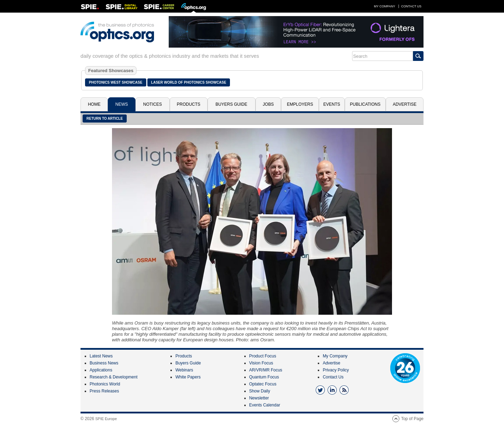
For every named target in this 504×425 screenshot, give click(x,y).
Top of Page (412, 419)
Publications (365, 104)
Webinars (184, 370)
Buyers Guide (232, 104)
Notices (152, 104)
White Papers (188, 377)
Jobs (268, 104)
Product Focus (263, 356)
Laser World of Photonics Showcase (189, 82)
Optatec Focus (263, 384)
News (122, 104)
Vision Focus (261, 363)
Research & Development (114, 377)
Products (188, 104)
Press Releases (104, 391)
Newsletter (259, 398)
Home (94, 104)
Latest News (101, 356)
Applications (101, 370)
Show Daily (260, 391)
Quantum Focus (264, 377)
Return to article (105, 119)
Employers (300, 104)
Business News (104, 363)
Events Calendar (265, 405)
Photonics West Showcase (116, 82)
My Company (384, 6)
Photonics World (105, 384)
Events (332, 104)
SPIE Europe (106, 419)
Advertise (405, 104)
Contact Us (411, 6)
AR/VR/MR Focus (266, 370)
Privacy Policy (336, 370)
